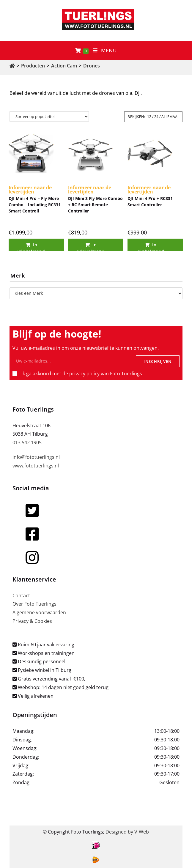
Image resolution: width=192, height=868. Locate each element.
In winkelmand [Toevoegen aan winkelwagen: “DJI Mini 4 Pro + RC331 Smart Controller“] (151, 246)
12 (149, 117)
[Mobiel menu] (105, 50)
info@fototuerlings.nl (36, 457)
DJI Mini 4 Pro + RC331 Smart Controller (150, 201)
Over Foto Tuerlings (34, 604)
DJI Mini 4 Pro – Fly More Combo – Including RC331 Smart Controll (35, 205)
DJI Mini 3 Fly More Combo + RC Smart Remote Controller (95, 205)
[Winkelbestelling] (49, 116)
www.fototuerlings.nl (36, 466)
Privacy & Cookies (32, 621)
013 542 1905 (27, 442)
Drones (92, 66)
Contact (21, 596)
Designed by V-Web (127, 832)
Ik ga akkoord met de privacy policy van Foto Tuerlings (82, 374)
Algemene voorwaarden (39, 612)
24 (156, 117)
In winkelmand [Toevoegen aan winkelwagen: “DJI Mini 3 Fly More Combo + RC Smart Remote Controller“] (91, 246)
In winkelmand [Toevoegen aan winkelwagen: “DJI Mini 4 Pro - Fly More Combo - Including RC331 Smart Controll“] (31, 246)
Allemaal (170, 117)
